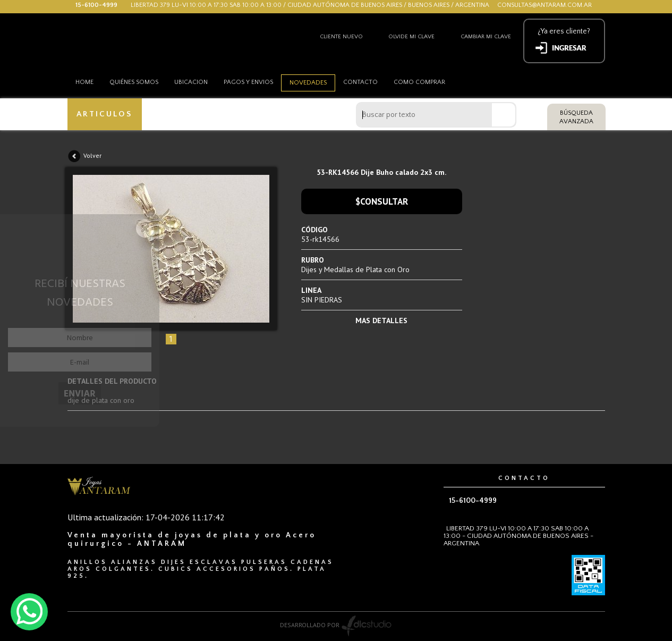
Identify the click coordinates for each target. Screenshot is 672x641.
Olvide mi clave (411, 37)
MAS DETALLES (381, 320)
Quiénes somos (134, 82)
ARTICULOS (104, 114)
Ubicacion (191, 82)
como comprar (419, 82)
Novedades (308, 83)
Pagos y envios (248, 82)
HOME (84, 82)
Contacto (360, 82)
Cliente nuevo (341, 37)
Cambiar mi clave (486, 37)
